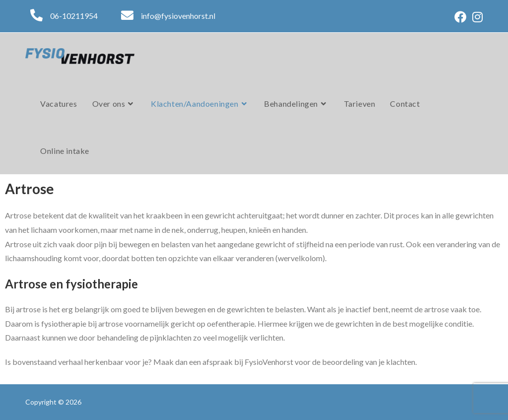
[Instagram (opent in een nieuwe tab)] (476, 17)
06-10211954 (74, 16)
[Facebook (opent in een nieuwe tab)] (460, 17)
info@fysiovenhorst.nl (178, 16)
